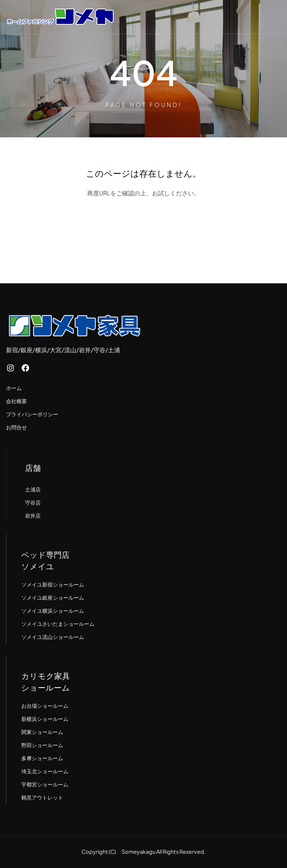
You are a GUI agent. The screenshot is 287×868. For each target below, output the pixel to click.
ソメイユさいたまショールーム (58, 624)
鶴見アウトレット (42, 797)
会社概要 (16, 401)
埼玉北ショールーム (45, 771)
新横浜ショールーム (45, 719)
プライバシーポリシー (32, 414)
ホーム (14, 388)
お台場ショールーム (45, 706)
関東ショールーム (42, 732)
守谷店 (33, 502)
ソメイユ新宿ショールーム (53, 584)
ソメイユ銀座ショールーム (53, 597)
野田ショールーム (42, 745)
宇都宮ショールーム (45, 784)
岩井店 (33, 515)
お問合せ (16, 427)
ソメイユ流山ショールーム (53, 637)
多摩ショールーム (42, 758)
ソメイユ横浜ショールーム (53, 610)
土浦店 (33, 489)
